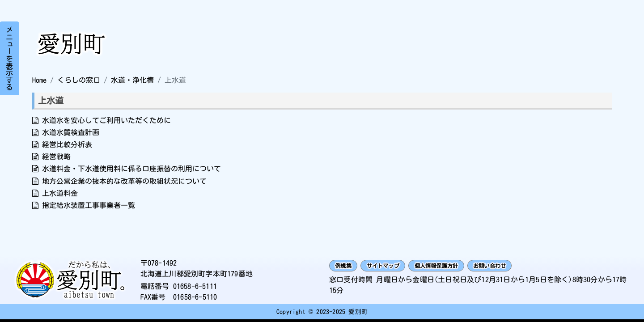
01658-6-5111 (195, 288)
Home (39, 80)
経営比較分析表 (67, 144)
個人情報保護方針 (468, 267)
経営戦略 (56, 157)
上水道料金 (60, 193)
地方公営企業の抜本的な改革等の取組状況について (124, 181)
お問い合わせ (537, 267)
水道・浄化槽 (132, 80)
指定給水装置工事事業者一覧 (89, 205)
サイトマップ (399, 267)
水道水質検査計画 (71, 132)
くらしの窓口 (79, 80)
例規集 (348, 267)
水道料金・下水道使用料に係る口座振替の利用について (131, 169)
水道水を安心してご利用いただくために (106, 120)
